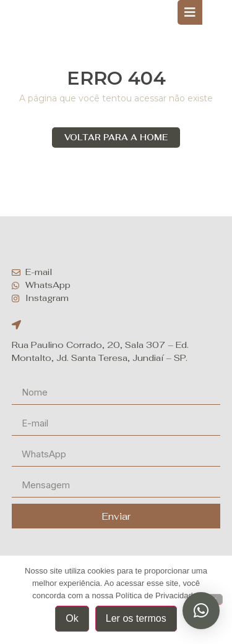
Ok (72, 618)
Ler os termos (136, 618)
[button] (201, 611)
